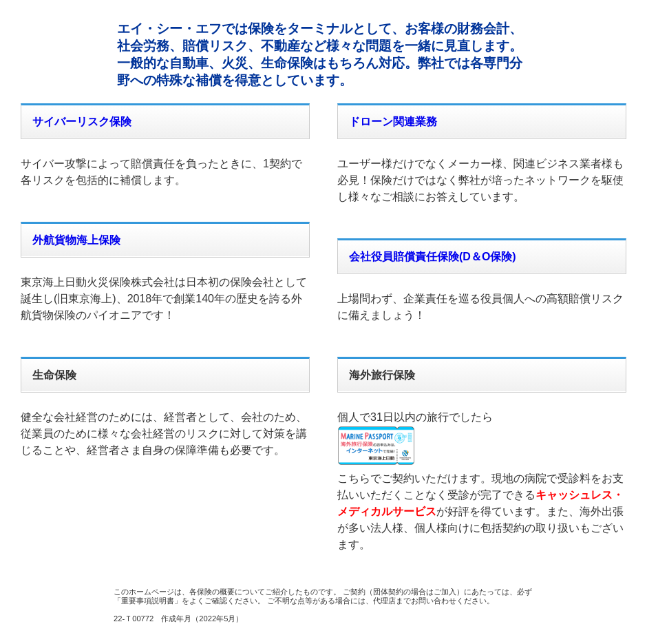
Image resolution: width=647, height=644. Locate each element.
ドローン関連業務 (393, 122)
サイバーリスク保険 (82, 122)
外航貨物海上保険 (76, 240)
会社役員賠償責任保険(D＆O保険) (433, 257)
